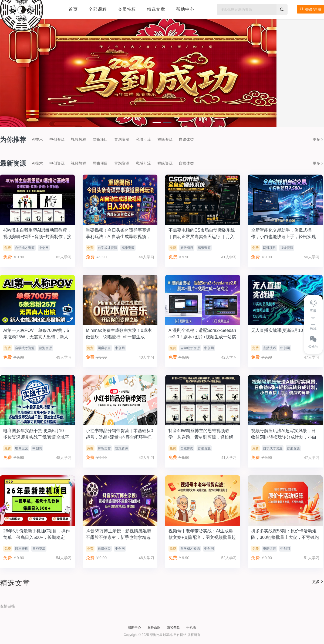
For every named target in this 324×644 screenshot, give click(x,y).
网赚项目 (100, 139)
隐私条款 (173, 628)
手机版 (191, 628)
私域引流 (143, 139)
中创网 (44, 248)
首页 (73, 9)
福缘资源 (165, 139)
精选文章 (156, 9)
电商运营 (22, 448)
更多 (318, 139)
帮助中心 (185, 9)
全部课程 (98, 9)
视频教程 (79, 139)
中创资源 (57, 139)
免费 (8, 248)
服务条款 (154, 628)
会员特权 (127, 9)
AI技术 (37, 139)
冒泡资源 (122, 139)
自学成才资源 (25, 248)
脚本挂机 (22, 549)
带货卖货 (104, 448)
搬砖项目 (187, 248)
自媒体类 (186, 139)
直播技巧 (269, 348)
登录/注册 (310, 9)
